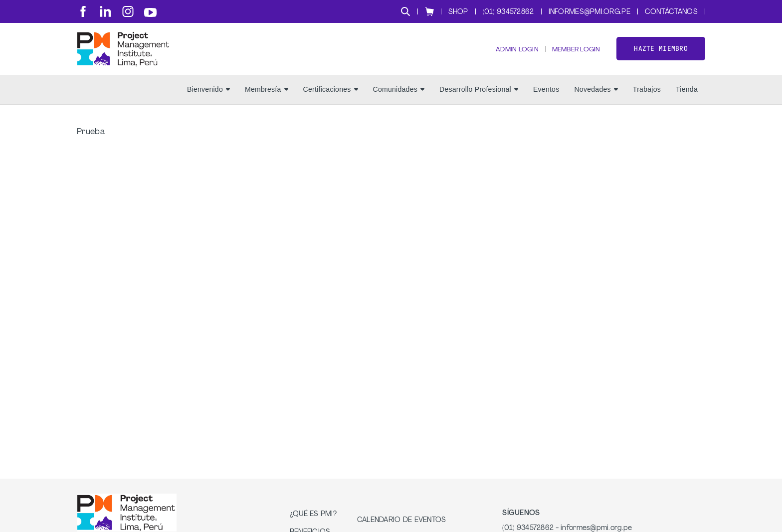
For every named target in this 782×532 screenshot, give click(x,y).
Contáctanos (671, 12)
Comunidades (399, 100)
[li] (105, 11)
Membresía (267, 100)
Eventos (546, 100)
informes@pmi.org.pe (589, 12)
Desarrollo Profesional (479, 100)
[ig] (128, 11)
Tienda (687, 100)
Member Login (573, 55)
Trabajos (647, 100)
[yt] (150, 12)
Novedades (596, 100)
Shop (458, 12)
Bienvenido (208, 100)
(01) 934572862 (508, 12)
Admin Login (509, 55)
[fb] (83, 11)
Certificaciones (331, 100)
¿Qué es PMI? (313, 525)
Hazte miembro (661, 54)
